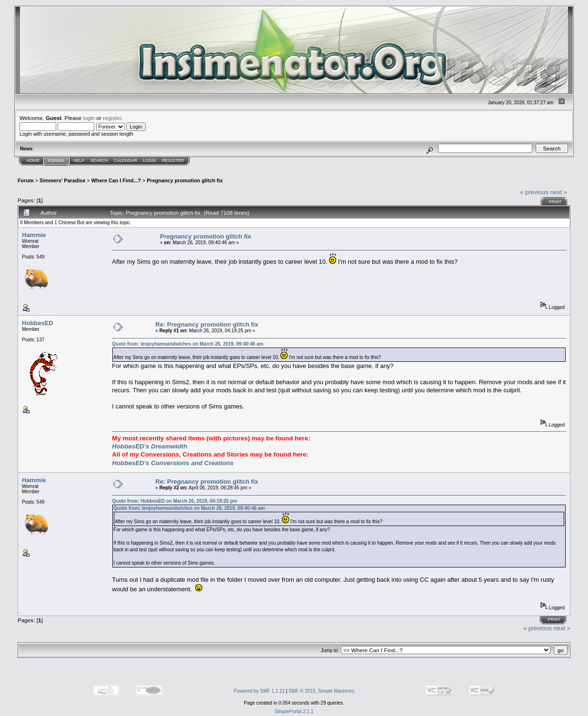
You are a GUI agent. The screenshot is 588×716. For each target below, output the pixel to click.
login (89, 118)
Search (100, 160)
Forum (56, 160)
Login (149, 160)
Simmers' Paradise (62, 180)
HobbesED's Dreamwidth (149, 446)
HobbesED (38, 323)
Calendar (125, 160)
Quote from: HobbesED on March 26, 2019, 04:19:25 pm (174, 501)
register (112, 118)
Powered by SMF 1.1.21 (259, 691)
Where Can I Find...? (116, 180)
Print (555, 202)
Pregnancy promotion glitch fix (184, 180)
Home (33, 160)
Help (79, 160)
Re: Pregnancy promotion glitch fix (207, 324)
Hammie (34, 235)
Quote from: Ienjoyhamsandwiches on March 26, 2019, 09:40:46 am (188, 344)
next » (559, 192)
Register (173, 160)
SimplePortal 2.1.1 (294, 711)
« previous (534, 192)
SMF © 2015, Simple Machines (321, 691)
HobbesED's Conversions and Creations (173, 463)
